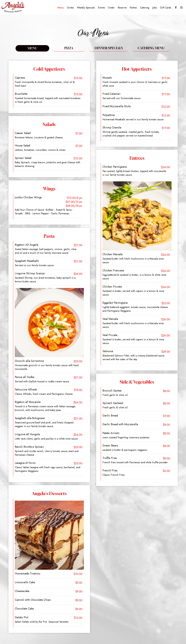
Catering (144, 8)
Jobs (154, 8)
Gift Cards (165, 8)
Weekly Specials (86, 8)
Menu (60, 8)
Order (111, 8)
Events (101, 8)
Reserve (122, 8)
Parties (133, 8)
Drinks (70, 8)
